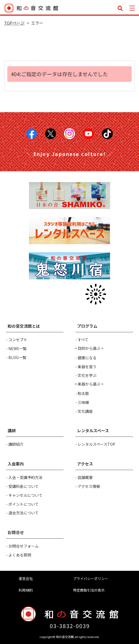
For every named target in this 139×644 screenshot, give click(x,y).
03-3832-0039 (70, 626)
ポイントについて (24, 504)
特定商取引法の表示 (89, 590)
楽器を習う (87, 367)
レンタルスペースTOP (96, 444)
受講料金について (24, 486)
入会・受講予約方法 (25, 477)
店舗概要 (85, 477)
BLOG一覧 (17, 357)
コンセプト (18, 340)
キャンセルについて (25, 495)
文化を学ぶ (87, 375)
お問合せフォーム (24, 546)
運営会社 (26, 578)
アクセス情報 (89, 486)
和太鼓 (83, 393)
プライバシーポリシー (91, 578)
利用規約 (26, 590)
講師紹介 (16, 444)
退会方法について (24, 513)
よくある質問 (20, 555)
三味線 (83, 402)
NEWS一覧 (17, 348)
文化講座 (85, 411)
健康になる (87, 358)
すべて (83, 340)
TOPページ (14, 23)
